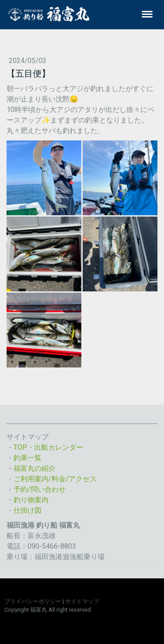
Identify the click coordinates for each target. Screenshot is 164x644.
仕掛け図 (28, 510)
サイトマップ (82, 601)
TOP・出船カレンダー (48, 447)
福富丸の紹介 (35, 468)
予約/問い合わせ (40, 489)
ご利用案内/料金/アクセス (55, 479)
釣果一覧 (28, 458)
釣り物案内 (31, 500)
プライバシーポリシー (33, 601)
